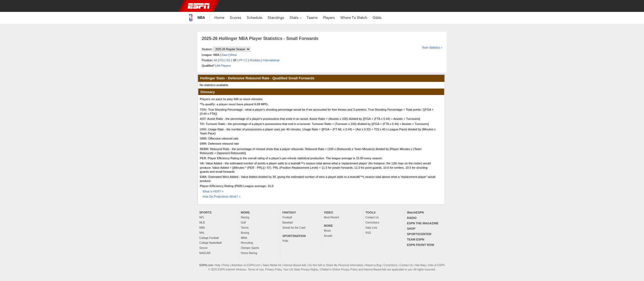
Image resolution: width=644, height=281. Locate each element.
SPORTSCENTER (419, 234)
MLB (202, 223)
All (215, 60)
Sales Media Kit (272, 265)
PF (241, 60)
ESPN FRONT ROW (421, 245)
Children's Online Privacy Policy (339, 270)
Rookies (255, 60)
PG (222, 60)
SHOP (411, 229)
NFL (202, 217)
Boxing (245, 233)
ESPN (199, 6)
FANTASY (289, 212)
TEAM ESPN (416, 239)
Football (287, 217)
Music (327, 231)
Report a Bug (373, 265)
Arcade (328, 236)
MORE (245, 212)
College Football (209, 238)
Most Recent (331, 217)
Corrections (372, 223)
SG (228, 60)
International (271, 60)
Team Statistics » (432, 48)
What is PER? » (213, 191)
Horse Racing (249, 253)
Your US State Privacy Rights (301, 270)
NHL (202, 233)
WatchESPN (415, 212)
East (225, 55)
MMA (244, 238)
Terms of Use (256, 270)
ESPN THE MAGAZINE (423, 223)
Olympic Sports (250, 248)
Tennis (245, 228)
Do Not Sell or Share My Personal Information (336, 265)
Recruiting (247, 243)
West (233, 55)
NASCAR (205, 253)
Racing (245, 217)
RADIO (412, 218)
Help (217, 265)
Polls (285, 241)
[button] (454, 6)
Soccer (203, 248)
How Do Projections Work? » (221, 197)
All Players (224, 66)
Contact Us (372, 217)
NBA (202, 228)
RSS (368, 233)
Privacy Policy (273, 270)
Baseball (287, 223)
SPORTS (205, 212)
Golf (243, 223)
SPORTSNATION (294, 236)
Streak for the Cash (294, 228)
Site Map (420, 265)
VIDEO (328, 212)
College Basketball (210, 243)
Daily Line (371, 228)
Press (226, 265)
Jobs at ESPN (436, 265)
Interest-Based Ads (295, 265)
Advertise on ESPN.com (246, 265)
